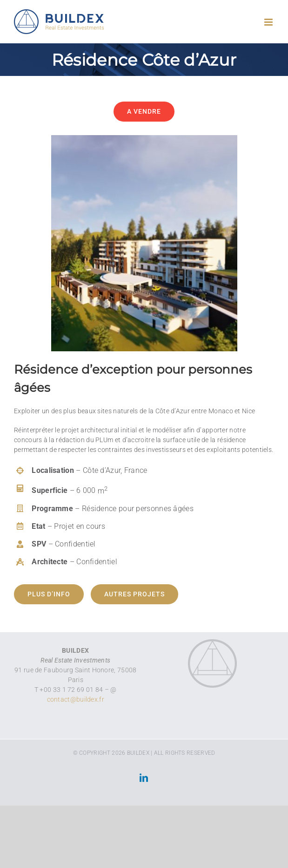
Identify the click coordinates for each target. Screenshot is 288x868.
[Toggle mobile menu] (269, 22)
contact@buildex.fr (76, 699)
